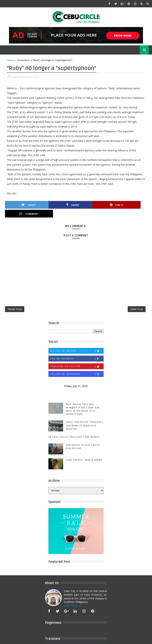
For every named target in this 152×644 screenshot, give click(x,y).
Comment (132, 205)
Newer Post (15, 300)
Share (60, 205)
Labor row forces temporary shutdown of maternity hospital (85, 417)
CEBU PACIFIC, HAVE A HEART (84, 451)
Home (10, 60)
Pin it (96, 205)
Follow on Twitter (77, 342)
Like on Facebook (77, 350)
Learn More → (72, 597)
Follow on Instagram (77, 366)
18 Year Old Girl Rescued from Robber (74, 429)
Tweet (25, 205)
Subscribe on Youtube (77, 358)
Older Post (137, 300)
